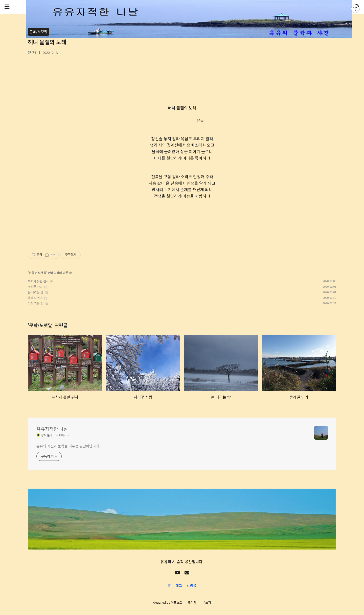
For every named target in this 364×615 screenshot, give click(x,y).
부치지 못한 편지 (38, 281)
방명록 (191, 585)
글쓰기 (207, 602)
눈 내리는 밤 (36, 292)
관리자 (192, 602)
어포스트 (176, 602)
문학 (32, 273)
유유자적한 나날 (52, 429)
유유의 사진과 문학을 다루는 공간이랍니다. (68, 446)
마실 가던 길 (36, 303)
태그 (179, 585)
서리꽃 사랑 (35, 287)
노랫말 (42, 273)
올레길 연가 (35, 298)
